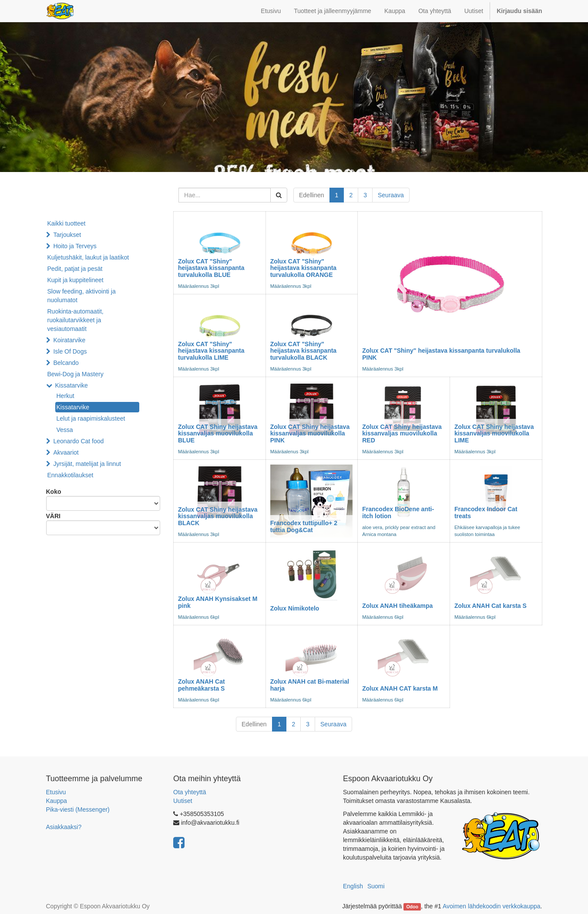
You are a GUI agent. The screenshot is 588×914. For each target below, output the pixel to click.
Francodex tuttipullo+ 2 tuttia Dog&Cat (304, 526)
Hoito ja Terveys (75, 246)
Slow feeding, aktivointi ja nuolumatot (82, 296)
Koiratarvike (69, 340)
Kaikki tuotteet (67, 223)
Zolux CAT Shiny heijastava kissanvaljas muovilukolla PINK (310, 433)
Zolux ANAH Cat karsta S (491, 606)
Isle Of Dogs (70, 351)
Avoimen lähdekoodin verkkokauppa (492, 906)
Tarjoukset (67, 235)
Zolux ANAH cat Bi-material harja (310, 685)
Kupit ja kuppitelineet (76, 280)
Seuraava (391, 195)
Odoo (412, 907)
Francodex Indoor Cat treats (486, 512)
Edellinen (312, 195)
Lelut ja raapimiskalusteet (91, 418)
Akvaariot (66, 452)
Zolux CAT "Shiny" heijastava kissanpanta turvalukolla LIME (211, 351)
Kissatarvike (71, 385)
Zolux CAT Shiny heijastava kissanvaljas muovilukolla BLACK (218, 516)
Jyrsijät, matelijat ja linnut (87, 464)
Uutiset (183, 801)
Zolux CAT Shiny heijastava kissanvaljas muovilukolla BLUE (218, 433)
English (353, 886)
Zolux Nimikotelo (295, 608)
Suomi (376, 886)
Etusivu (56, 792)
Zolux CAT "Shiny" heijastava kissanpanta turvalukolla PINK (441, 354)
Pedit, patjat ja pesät (75, 269)
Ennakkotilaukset (71, 475)
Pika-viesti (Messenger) (78, 809)
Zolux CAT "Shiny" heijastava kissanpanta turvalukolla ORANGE (304, 268)
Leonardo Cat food (78, 441)
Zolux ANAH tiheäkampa (397, 606)
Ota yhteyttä (190, 792)
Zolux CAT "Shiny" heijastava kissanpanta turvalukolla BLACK (304, 351)
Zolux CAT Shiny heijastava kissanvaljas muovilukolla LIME (494, 433)
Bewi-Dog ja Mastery (76, 374)
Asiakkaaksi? (64, 827)
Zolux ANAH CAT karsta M (400, 688)
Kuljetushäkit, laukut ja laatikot (88, 257)
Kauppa (57, 801)
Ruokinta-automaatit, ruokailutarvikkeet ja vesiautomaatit (76, 320)
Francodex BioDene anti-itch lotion (398, 512)
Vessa (65, 430)
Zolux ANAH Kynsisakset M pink (218, 602)
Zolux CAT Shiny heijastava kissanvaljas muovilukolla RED (402, 433)
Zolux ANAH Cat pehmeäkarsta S (202, 685)
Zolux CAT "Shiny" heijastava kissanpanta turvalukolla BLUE (211, 268)
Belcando (66, 363)
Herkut (66, 396)
